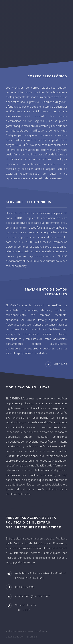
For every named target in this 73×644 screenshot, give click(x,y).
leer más (60, 364)
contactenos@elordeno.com (33, 596)
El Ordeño (32, 637)
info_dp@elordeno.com (20, 562)
